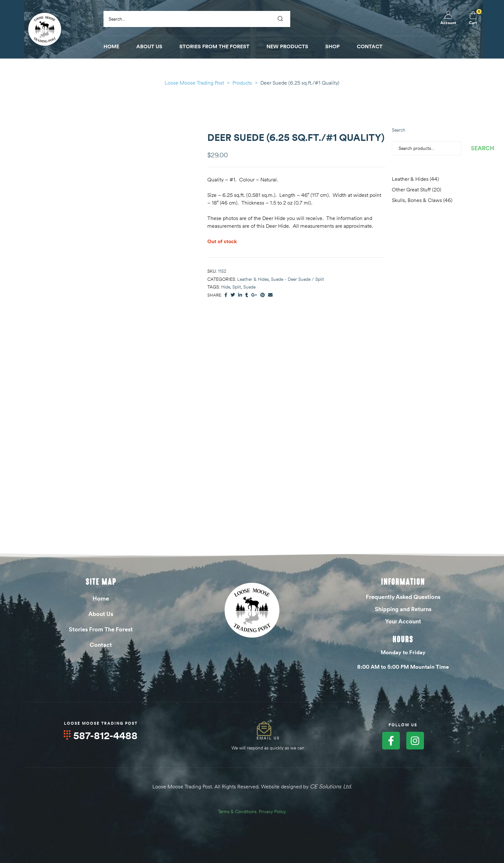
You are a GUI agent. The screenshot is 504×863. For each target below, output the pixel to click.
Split (237, 287)
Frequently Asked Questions (403, 597)
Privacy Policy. (273, 811)
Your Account (403, 621)
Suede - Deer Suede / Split (297, 279)
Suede (249, 287)
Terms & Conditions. (238, 811)
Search (399, 130)
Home (101, 598)
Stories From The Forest (101, 629)
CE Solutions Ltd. (331, 786)
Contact (101, 645)
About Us (101, 614)
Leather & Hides (253, 279)
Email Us (268, 738)
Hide (226, 287)
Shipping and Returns (403, 609)
